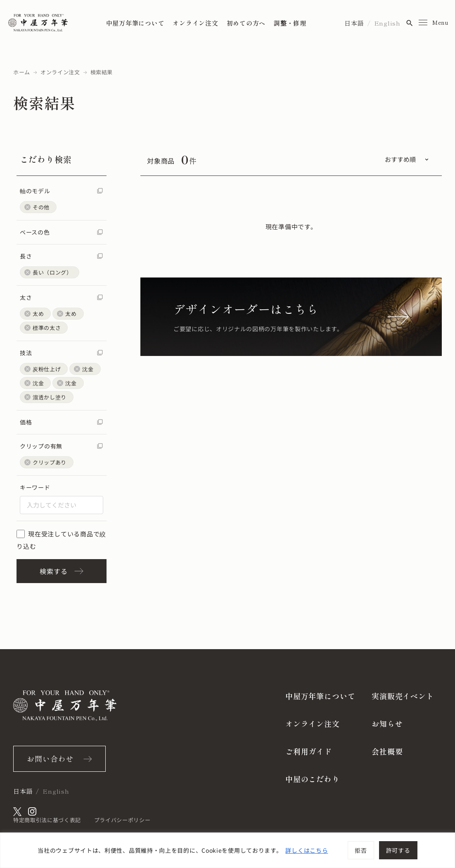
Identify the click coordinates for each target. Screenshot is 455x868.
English (387, 23)
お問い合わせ (50, 759)
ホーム (22, 72)
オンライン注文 (195, 23)
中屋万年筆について (135, 23)
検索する (61, 571)
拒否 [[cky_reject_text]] (361, 850)
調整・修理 (290, 23)
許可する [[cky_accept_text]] (398, 850)
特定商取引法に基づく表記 (47, 820)
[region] (227, 850)
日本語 (354, 23)
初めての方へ (246, 23)
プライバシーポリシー (122, 820)
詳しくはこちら (307, 850)
